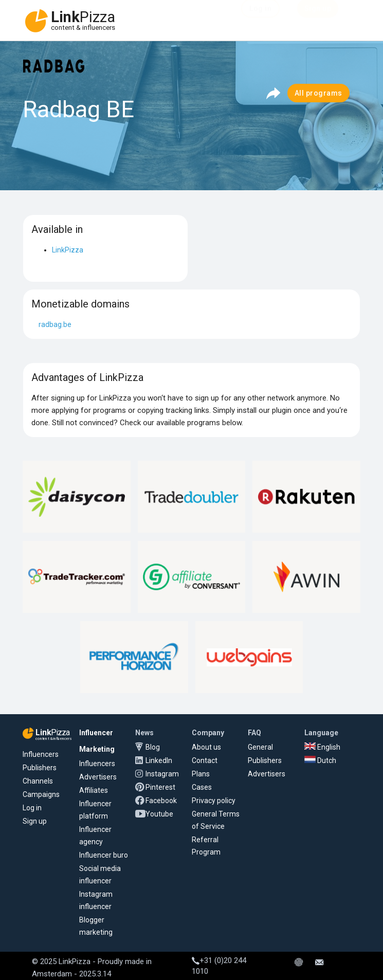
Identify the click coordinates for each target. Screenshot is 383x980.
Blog (153, 747)
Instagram (162, 774)
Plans (201, 774)
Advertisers (98, 777)
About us (206, 747)
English (322, 747)
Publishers (40, 768)
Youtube (159, 814)
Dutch (320, 760)
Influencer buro (104, 855)
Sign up (35, 821)
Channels (38, 781)
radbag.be (55, 324)
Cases (202, 787)
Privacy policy (214, 801)
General (260, 747)
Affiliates (94, 790)
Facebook (161, 801)
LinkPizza (68, 250)
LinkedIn (159, 760)
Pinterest (160, 787)
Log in (32, 808)
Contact (205, 760)
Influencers (41, 754)
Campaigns (41, 794)
